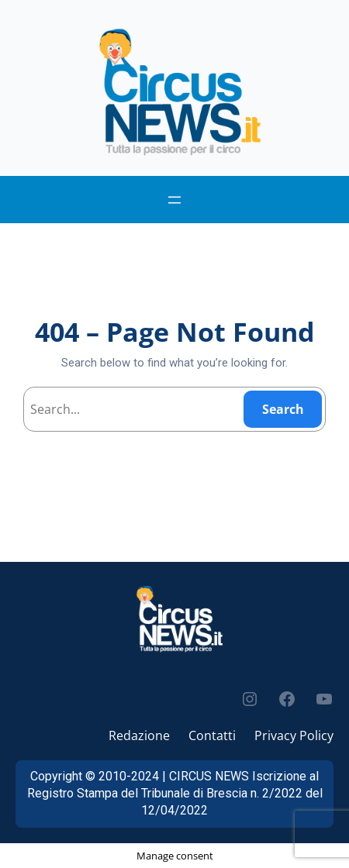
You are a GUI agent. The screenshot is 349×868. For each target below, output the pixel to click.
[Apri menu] (174, 200)
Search (283, 409)
